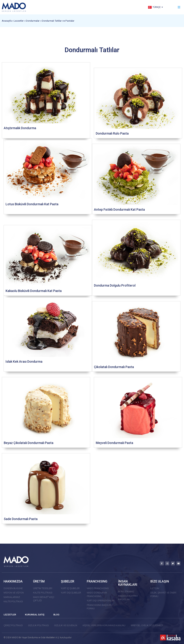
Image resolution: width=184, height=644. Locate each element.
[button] (179, 7)
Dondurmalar (33, 21)
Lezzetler (19, 21)
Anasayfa (7, 21)
